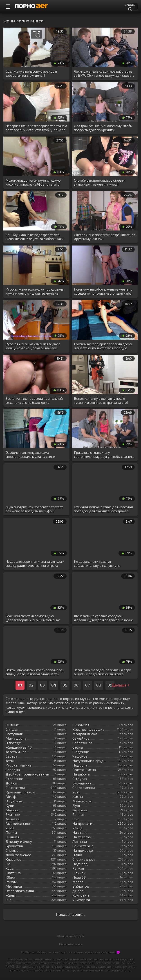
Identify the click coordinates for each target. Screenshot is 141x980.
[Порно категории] (8, 7)
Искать (130, 7)
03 (42, 685)
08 (99, 685)
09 (110, 685)
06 (76, 685)
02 (31, 685)
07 (87, 685)
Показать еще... (70, 914)
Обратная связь (71, 944)
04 (54, 685)
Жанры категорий (70, 936)
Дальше (121, 685)
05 (65, 685)
